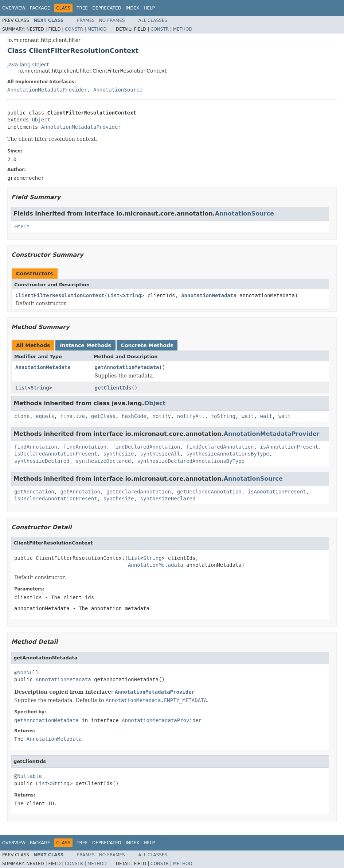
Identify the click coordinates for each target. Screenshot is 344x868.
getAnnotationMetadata (127, 367)
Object (41, 120)
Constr (74, 29)
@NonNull (26, 673)
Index (133, 8)
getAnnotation (34, 492)
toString (223, 416)
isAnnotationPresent (289, 447)
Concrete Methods (147, 345)
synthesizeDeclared (42, 461)
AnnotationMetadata (209, 295)
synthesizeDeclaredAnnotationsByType (191, 461)
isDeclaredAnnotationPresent (56, 454)
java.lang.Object (28, 65)
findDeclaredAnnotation (146, 447)
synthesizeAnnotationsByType (228, 454)
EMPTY (22, 226)
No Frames (112, 20)
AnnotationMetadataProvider (47, 90)
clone (22, 416)
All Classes (153, 20)
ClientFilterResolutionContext (60, 295)
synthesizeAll (160, 454)
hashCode (134, 416)
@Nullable (28, 776)
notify (162, 416)
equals (45, 416)
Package (40, 8)
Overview (14, 8)
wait (248, 416)
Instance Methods (85, 345)
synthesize (118, 454)
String (132, 295)
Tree (82, 8)
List (114, 295)
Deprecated (107, 8)
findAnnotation (36, 447)
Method (97, 29)
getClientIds (113, 388)
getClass (103, 416)
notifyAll (191, 416)
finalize (72, 416)
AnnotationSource (118, 90)
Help (149, 8)
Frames (86, 20)
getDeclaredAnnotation (139, 492)
